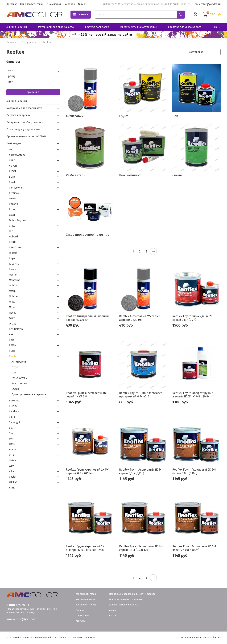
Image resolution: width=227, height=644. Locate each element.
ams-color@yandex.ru (208, 4)
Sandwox (14, 411)
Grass (12, 226)
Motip (12, 291)
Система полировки (97, 27)
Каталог (81, 15)
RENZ (12, 351)
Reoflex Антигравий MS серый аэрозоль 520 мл (140, 318)
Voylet (13, 477)
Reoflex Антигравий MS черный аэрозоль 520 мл (87, 318)
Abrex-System (17, 155)
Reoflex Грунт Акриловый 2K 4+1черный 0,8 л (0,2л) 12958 (85, 548)
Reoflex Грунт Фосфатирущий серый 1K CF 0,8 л (86, 395)
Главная (11, 42)
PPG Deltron (16, 329)
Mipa (12, 302)
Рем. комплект (20, 383)
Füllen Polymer (18, 220)
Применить (33, 92)
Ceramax (14, 193)
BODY (12, 177)
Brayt (12, 182)
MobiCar (14, 286)
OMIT (12, 318)
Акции (81, 4)
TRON (12, 444)
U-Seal (13, 460)
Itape (12, 258)
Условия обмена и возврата (124, 605)
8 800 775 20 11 (18, 605)
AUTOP (13, 171)
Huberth (14, 237)
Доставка (12, 4)
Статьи (113, 616)
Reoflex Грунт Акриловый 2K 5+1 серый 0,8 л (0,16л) (141, 471)
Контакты (69, 4)
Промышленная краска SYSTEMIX (26, 136)
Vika (11, 471)
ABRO (12, 160)
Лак (14, 373)
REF (11, 334)
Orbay (12, 324)
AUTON (13, 166)
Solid (12, 417)
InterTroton (16, 247)
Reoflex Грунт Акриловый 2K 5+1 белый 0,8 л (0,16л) (194, 471)
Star (11, 433)
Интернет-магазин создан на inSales (201, 638)
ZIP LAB (13, 482)
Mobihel (14, 296)
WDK (12, 466)
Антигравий (19, 362)
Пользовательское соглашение (126, 599)
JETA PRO (14, 264)
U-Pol (12, 455)
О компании (54, 4)
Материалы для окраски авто (56, 27)
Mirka (12, 307)
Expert (13, 209)
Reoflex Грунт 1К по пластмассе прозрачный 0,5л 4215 (141, 395)
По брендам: (29, 42)
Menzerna (15, 280)
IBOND (13, 242)
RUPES (13, 406)
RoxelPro (14, 401)
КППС (12, 488)
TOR (11, 439)
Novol (12, 313)
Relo (12, 340)
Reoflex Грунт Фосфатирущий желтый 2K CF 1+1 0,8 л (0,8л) (193, 395)
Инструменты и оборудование (139, 27)
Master (13, 275)
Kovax (12, 269)
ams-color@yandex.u (22, 619)
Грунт (15, 367)
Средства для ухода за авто (185, 27)
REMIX (13, 345)
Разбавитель (19, 378)
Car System (15, 188)
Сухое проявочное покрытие (29, 394)
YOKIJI (12, 450)
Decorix (13, 204)
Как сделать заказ (85, 599)
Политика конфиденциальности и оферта (132, 594)
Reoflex (13, 356)
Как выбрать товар (86, 594)
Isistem (13, 253)
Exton (12, 215)
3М (11, 150)
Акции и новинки (17, 27)
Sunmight (14, 422)
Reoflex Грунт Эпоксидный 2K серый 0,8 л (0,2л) (192, 318)
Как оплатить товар (32, 4)
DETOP (13, 198)
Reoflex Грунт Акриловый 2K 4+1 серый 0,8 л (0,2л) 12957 (141, 548)
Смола (15, 389)
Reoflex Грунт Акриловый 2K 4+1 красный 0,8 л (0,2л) (194, 548)
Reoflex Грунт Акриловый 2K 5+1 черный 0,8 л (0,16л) (88, 471)
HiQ (11, 231)
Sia (11, 428)
